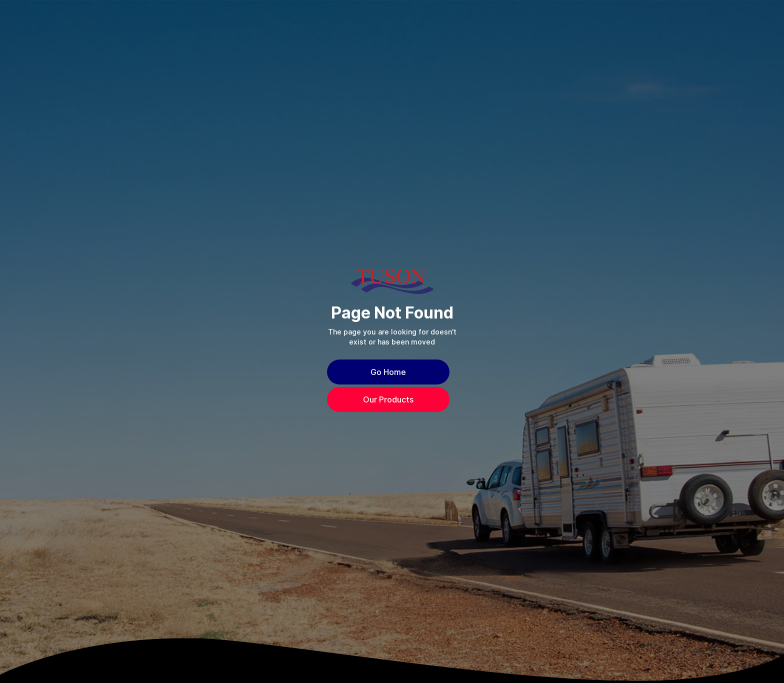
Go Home (388, 372)
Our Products (388, 399)
